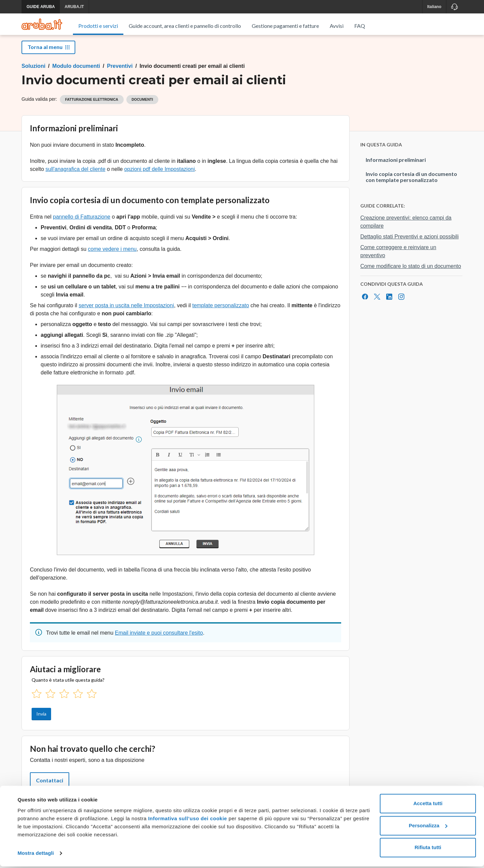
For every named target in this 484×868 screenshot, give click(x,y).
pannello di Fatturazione (82, 224)
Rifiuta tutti (428, 849)
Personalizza (428, 827)
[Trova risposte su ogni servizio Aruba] (42, 24)
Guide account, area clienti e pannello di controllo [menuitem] (185, 26)
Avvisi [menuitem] (337, 26)
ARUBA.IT (74, 7)
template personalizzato (221, 313)
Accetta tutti (428, 805)
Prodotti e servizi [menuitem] (98, 26)
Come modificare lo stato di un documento (411, 274)
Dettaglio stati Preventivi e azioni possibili (410, 244)
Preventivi (120, 74)
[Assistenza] (454, 7)
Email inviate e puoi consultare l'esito (159, 641)
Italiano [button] (434, 7)
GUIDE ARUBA (41, 7)
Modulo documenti (76, 74)
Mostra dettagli (36, 855)
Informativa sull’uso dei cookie (187, 820)
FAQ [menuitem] (360, 26)
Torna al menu (48, 55)
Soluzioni (33, 74)
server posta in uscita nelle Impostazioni (126, 313)
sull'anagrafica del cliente (75, 177)
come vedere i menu (112, 257)
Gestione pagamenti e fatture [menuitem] (285, 26)
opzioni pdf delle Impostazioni (160, 177)
